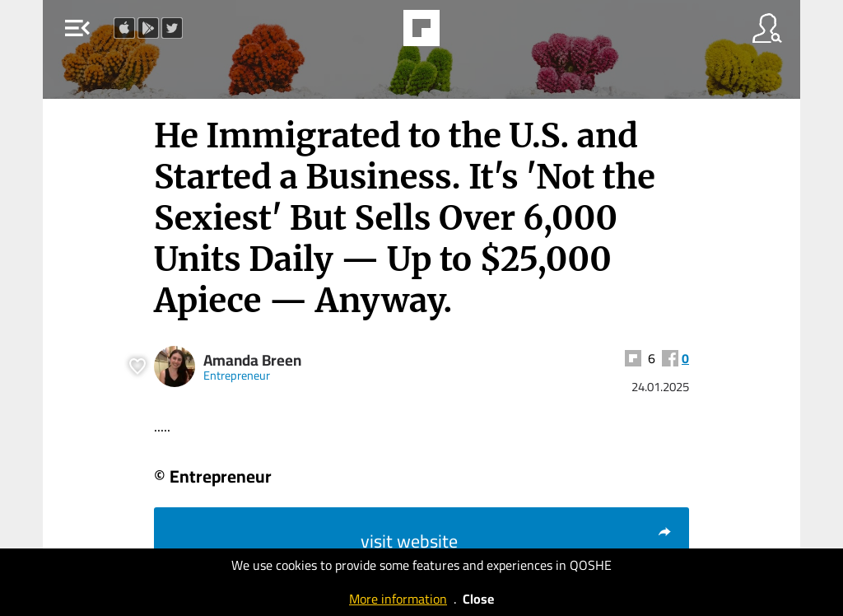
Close (478, 599)
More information (398, 599)
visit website (517, 541)
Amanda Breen (252, 360)
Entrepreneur (237, 375)
